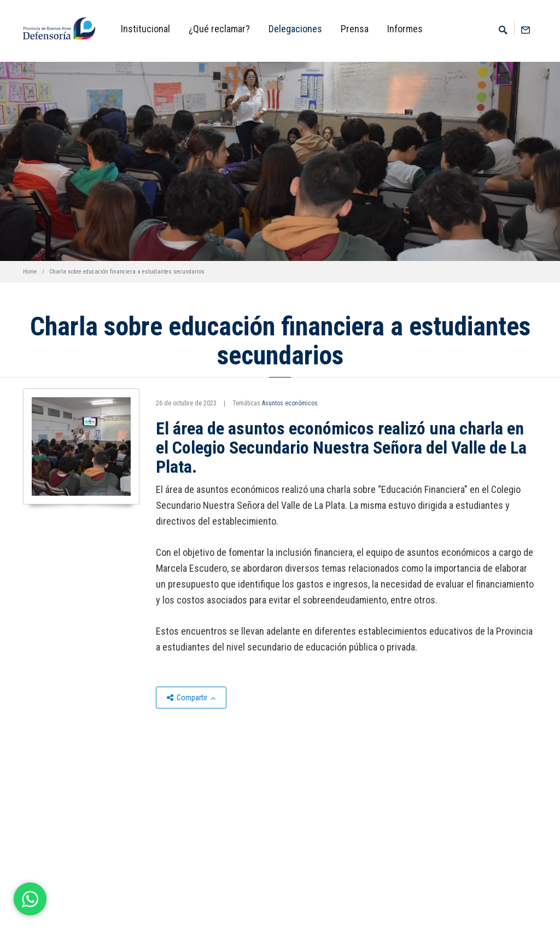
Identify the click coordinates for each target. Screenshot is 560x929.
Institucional (145, 29)
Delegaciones (295, 29)
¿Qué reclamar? (219, 29)
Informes (405, 29)
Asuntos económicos (290, 403)
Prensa (355, 29)
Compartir (191, 698)
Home (30, 272)
